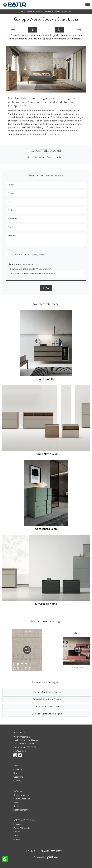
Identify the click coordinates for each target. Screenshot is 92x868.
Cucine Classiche (22, 799)
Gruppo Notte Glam (46, 454)
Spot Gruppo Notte (63, 12)
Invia (46, 288)
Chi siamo (18, 769)
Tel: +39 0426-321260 (24, 744)
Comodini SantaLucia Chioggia (47, 714)
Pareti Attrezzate (22, 828)
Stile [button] (49, 157)
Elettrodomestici (21, 810)
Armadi (17, 839)
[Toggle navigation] (88, 5)
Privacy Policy (38, 254)
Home (23, 12)
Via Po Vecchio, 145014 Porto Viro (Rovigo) (26, 738)
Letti (16, 835)
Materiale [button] (40, 157)
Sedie (16, 806)
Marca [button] (30, 157)
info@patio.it (20, 751)
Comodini (49, 12)
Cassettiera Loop (46, 529)
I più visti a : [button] (59, 157)
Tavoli (16, 802)
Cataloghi (18, 777)
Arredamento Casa (35, 12)
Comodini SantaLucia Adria (47, 706)
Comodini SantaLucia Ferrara (47, 692)
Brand (16, 773)
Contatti (17, 781)
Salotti (17, 832)
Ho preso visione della (28, 254)
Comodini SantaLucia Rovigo (47, 699)
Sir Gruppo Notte (46, 604)
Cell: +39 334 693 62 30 (25, 747)
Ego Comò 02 (46, 379)
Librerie (17, 824)
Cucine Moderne (21, 795)
